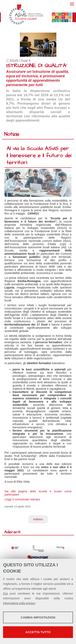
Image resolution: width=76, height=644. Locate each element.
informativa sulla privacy (19, 603)
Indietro (38, 519)
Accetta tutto (38, 632)
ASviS (14, 61)
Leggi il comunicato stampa (22, 499)
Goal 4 (26, 61)
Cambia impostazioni (38, 617)
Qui (5, 593)
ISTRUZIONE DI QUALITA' (36, 66)
